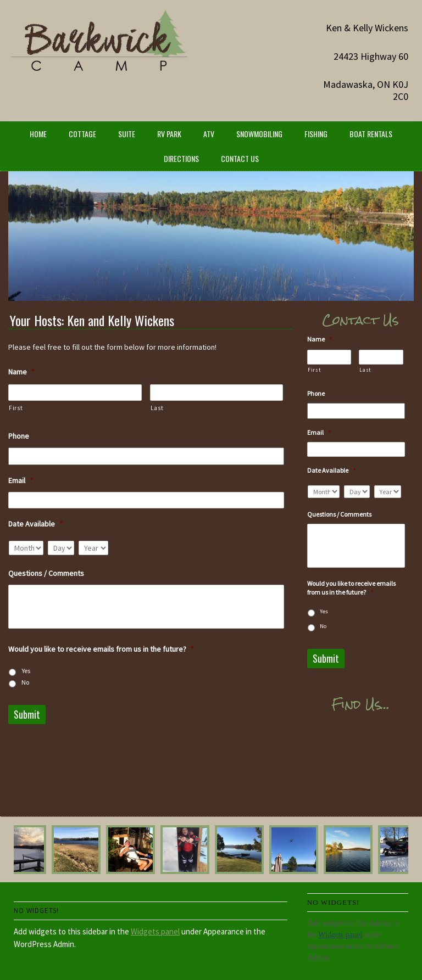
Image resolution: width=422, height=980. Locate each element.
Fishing (316, 134)
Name (21, 372)
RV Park (169, 134)
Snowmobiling (259, 134)
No (25, 682)
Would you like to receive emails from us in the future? (101, 649)
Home (38, 134)
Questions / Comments (46, 573)
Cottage (82, 134)
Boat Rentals (371, 134)
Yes (26, 671)
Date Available (35, 524)
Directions (181, 158)
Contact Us (240, 158)
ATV (209, 134)
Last (157, 408)
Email (21, 480)
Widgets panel (155, 931)
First (16, 408)
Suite (127, 134)
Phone (19, 436)
